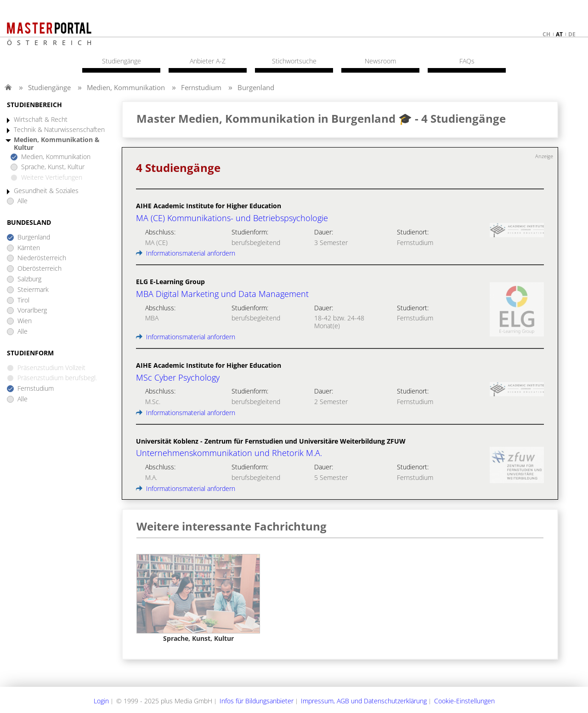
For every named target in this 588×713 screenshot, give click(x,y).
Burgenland (256, 87)
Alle (23, 201)
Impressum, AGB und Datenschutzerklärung (364, 701)
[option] (198, 598)
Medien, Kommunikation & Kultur (57, 144)
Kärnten (29, 248)
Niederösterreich (42, 258)
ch (546, 34)
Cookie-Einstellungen (464, 701)
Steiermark (33, 290)
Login (101, 701)
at (559, 34)
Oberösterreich (40, 269)
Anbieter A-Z (208, 61)
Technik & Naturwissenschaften (59, 130)
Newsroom (380, 61)
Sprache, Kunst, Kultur (53, 167)
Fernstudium (201, 87)
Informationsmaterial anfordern (186, 253)
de (572, 34)
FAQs (467, 61)
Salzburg (29, 279)
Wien (25, 321)
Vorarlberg (32, 311)
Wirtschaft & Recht (41, 120)
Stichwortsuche (294, 61)
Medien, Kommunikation (126, 87)
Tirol (23, 300)
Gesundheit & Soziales (46, 191)
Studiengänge (49, 87)
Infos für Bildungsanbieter (257, 701)
